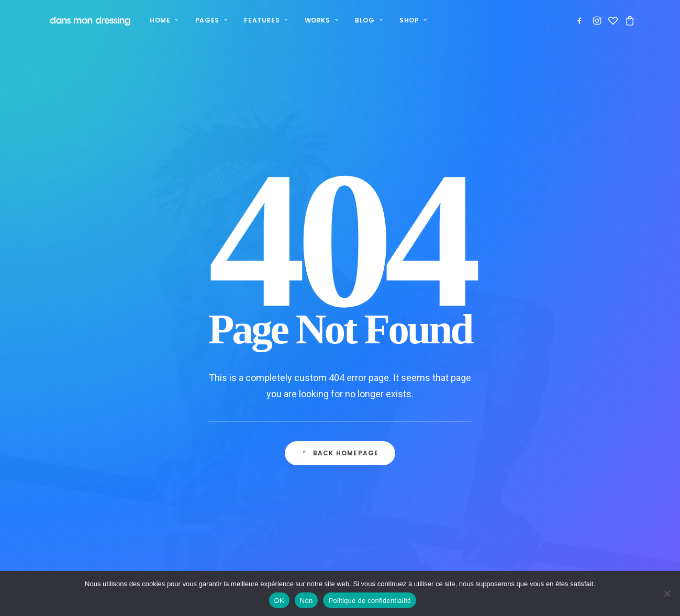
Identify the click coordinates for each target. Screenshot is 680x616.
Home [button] (156, 20)
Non (306, 601)
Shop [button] (405, 20)
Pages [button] (203, 20)
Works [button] (314, 20)
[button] (581, 20)
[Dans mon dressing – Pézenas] (85, 20)
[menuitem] (156, 20)
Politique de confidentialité (423, 471)
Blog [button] (361, 20)
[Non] (667, 593)
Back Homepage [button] (340, 333)
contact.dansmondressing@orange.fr (594, 485)
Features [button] (258, 20)
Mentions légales (404, 512)
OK (279, 601)
